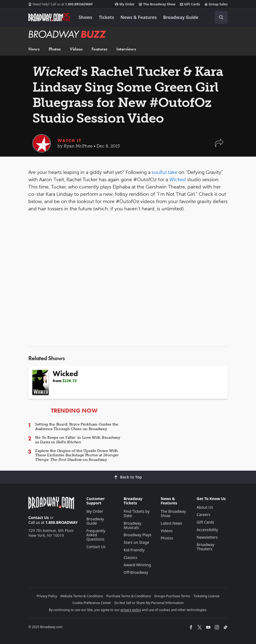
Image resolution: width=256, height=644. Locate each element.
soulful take (164, 172)
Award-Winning (137, 565)
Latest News (171, 523)
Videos (76, 49)
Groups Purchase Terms (172, 596)
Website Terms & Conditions (82, 596)
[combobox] (219, 17)
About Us (205, 507)
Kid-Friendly (134, 550)
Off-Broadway (136, 572)
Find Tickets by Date (137, 513)
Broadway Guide (181, 17)
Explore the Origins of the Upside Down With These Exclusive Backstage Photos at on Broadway (77, 455)
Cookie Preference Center (92, 603)
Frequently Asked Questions (96, 535)
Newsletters (207, 537)
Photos (55, 49)
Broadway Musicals (133, 525)
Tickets (107, 17)
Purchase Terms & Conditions (129, 596)
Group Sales (216, 4)
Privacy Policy (47, 596)
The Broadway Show (157, 4)
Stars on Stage (137, 542)
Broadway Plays (138, 535)
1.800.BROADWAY (61, 4)
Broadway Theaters (206, 547)
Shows (85, 17)
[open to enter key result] (221, 17)
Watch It (69, 141)
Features (100, 49)
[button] (219, 146)
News (34, 49)
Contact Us (39, 517)
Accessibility (207, 530)
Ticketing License (207, 596)
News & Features (139, 17)
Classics (131, 557)
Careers (203, 515)
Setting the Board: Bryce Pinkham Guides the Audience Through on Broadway (77, 427)
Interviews (126, 49)
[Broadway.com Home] (49, 17)
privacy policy (131, 610)
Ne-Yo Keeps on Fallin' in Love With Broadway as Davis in (78, 440)
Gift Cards (190, 4)
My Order (125, 4)
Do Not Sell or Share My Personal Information (149, 603)
